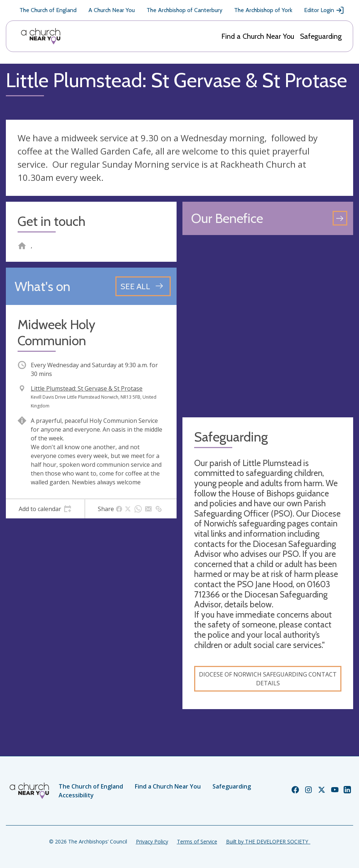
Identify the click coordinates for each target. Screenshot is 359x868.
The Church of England (48, 10)
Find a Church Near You (258, 36)
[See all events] (143, 286)
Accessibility (76, 795)
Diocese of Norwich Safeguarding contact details (268, 679)
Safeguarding (321, 36)
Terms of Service (197, 841)
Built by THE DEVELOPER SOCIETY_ (268, 841)
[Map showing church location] (268, 326)
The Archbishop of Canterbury (184, 10)
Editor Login (324, 10)
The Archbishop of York (263, 10)
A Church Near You (112, 10)
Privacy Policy (152, 841)
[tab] (45, 509)
